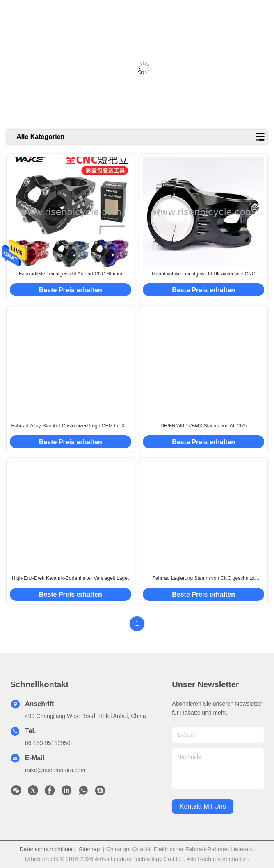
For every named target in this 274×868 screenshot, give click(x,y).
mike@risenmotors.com (55, 770)
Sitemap (89, 849)
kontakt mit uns (203, 806)
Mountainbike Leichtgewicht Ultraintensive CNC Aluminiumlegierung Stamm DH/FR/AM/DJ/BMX (203, 274)
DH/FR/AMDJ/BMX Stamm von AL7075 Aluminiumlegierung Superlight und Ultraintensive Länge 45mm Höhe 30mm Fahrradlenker (203, 426)
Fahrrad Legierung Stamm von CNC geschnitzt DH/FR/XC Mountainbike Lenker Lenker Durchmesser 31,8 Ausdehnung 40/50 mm (203, 579)
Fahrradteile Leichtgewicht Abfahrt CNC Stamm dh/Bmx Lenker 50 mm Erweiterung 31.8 (71, 274)
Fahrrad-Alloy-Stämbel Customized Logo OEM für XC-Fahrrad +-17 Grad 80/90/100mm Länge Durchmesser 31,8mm (70, 426)
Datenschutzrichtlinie (46, 849)
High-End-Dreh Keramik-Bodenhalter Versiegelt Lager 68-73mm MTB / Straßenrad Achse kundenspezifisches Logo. (70, 579)
